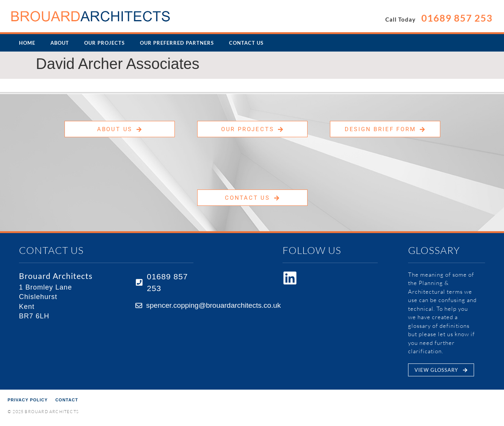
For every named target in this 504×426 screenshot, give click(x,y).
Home (27, 43)
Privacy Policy (28, 400)
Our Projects (104, 43)
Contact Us (246, 43)
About (60, 43)
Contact (67, 400)
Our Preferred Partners (177, 43)
